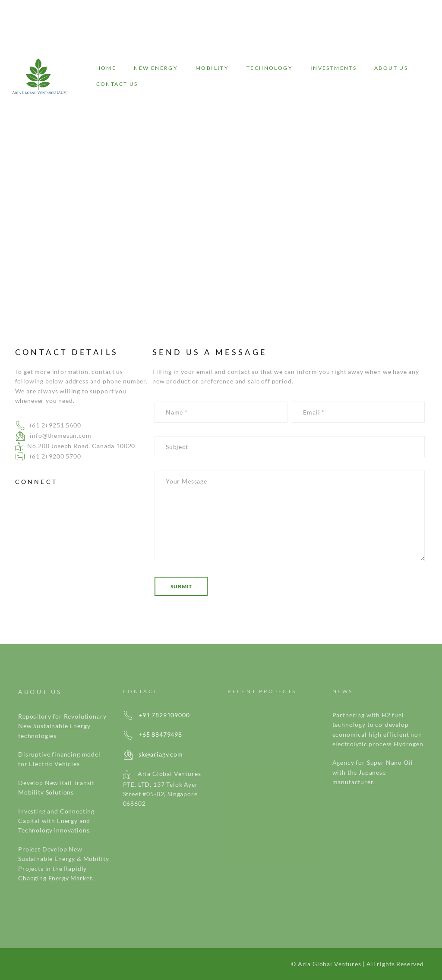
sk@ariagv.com (153, 754)
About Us (391, 68)
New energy (156, 68)
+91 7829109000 (156, 715)
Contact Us (117, 84)
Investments (333, 68)
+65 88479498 (153, 734)
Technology (270, 68)
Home (106, 68)
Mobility (212, 68)
